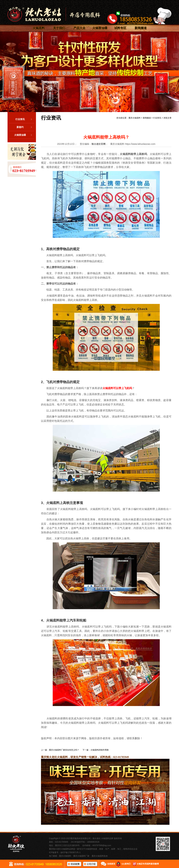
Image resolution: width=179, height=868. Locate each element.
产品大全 (79, 28)
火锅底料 (39, 28)
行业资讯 (25, 119)
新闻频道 (141, 28)
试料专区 (120, 28)
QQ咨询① (126, 864)
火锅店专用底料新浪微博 (148, 864)
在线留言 (111, 864)
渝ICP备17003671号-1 (70, 852)
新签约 (25, 127)
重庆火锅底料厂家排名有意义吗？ (64, 750)
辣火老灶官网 (99, 144)
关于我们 (59, 28)
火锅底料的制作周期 (100, 750)
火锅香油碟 (100, 28)
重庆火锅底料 (135, 118)
